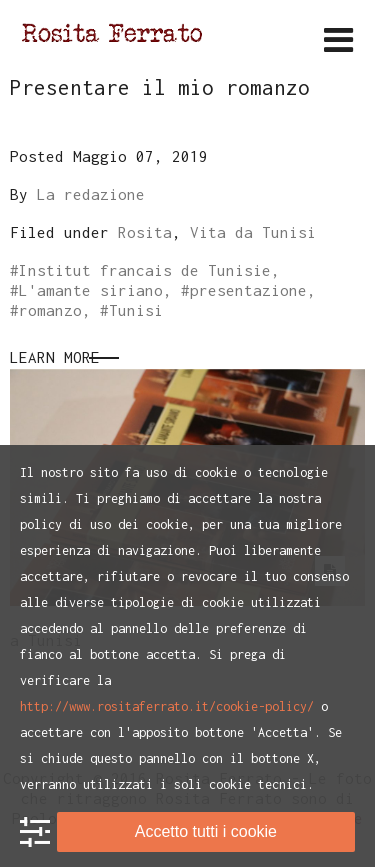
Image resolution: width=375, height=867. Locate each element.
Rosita (145, 232)
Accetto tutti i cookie (206, 831)
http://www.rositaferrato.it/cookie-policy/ (167, 706)
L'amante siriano (91, 290)
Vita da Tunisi (253, 232)
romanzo (50, 310)
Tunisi (136, 310)
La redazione (91, 194)
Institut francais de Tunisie (145, 270)
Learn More (55, 357)
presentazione (248, 290)
